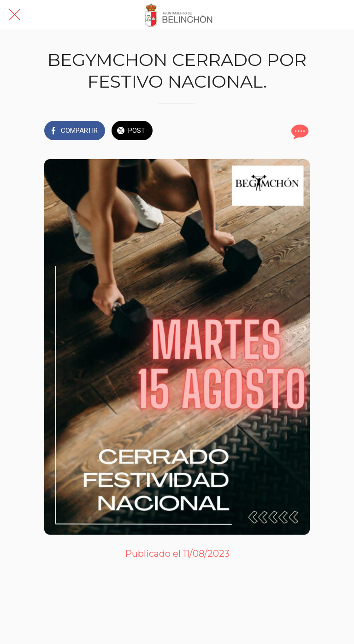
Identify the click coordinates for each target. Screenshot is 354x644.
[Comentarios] (299, 131)
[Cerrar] (15, 15)
